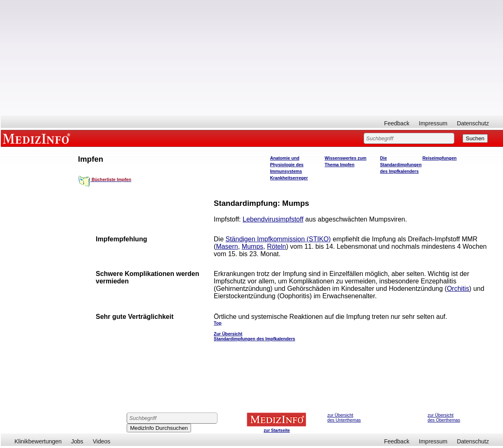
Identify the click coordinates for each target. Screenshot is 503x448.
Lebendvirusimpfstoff (273, 219)
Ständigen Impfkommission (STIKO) (278, 239)
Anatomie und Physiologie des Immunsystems (287, 165)
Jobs (77, 441)
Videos (102, 441)
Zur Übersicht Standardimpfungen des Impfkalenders (254, 336)
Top (218, 323)
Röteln (276, 246)
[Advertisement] (252, 58)
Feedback (397, 123)
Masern (227, 246)
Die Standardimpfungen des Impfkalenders (401, 165)
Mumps (253, 246)
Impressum (433, 123)
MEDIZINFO (38, 138)
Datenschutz (473, 123)
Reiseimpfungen (440, 158)
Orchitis (458, 289)
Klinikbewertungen (38, 441)
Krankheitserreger (289, 178)
